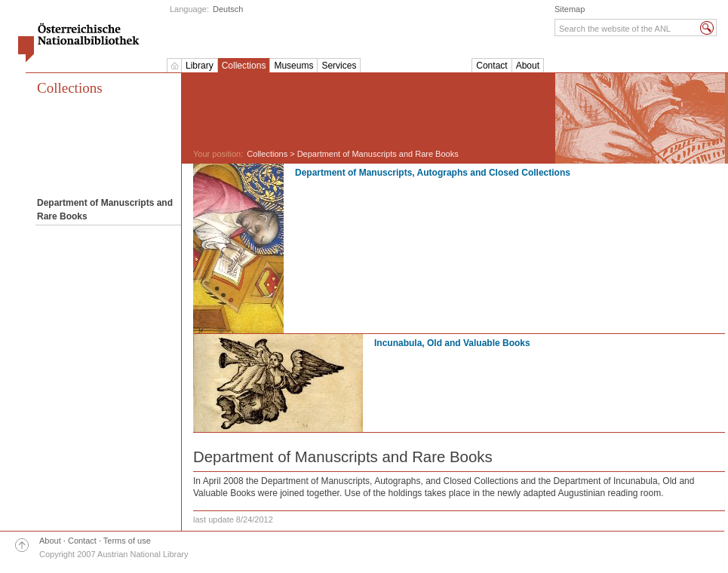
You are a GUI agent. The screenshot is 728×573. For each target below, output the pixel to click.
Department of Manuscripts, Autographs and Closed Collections (433, 173)
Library (200, 66)
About (528, 66)
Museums (293, 66)
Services (339, 66)
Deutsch (228, 9)
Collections (244, 66)
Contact (491, 66)
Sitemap (570, 9)
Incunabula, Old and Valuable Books (452, 343)
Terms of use (127, 541)
